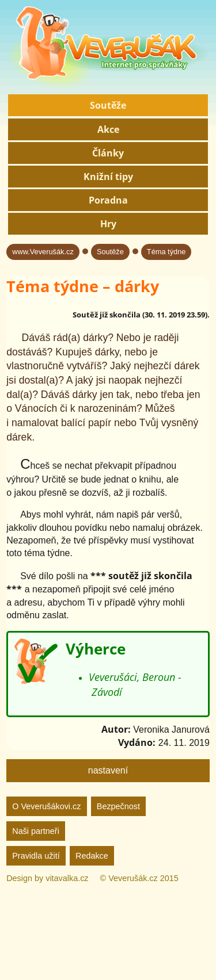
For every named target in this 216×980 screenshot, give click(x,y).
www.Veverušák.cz (43, 252)
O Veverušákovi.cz (46, 806)
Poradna (108, 200)
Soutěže (108, 105)
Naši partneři (36, 831)
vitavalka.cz (67, 878)
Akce (108, 129)
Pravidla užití (36, 856)
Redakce (92, 856)
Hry (108, 224)
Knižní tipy (108, 177)
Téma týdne (166, 252)
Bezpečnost (118, 806)
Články (108, 153)
